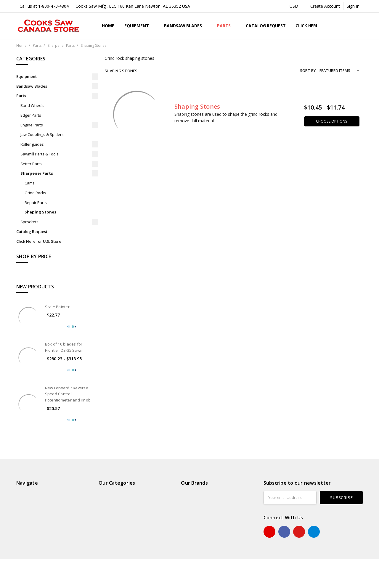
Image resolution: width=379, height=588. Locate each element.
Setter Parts (31, 164)
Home (108, 26)
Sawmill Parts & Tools (40, 154)
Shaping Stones (40, 212)
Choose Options (332, 121)
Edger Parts (31, 115)
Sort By (308, 70)
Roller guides (32, 144)
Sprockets (29, 222)
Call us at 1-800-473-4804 (44, 6)
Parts (226, 26)
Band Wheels (32, 105)
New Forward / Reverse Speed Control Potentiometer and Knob (68, 394)
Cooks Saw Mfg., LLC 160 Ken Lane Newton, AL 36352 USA (133, 6)
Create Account (325, 6)
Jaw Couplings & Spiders (42, 134)
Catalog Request (266, 26)
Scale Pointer (57, 307)
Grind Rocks (35, 193)
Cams (30, 183)
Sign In (353, 6)
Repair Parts (36, 203)
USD (297, 6)
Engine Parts (32, 125)
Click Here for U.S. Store (39, 241)
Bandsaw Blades (186, 26)
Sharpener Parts (37, 173)
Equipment (139, 26)
